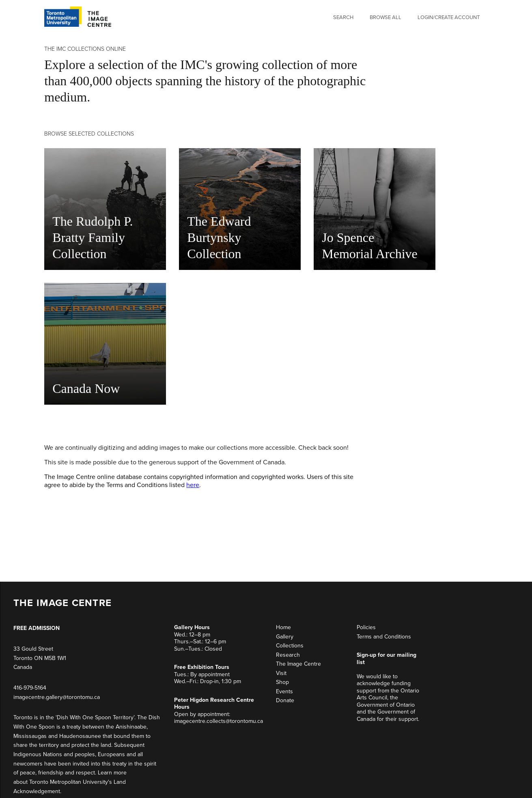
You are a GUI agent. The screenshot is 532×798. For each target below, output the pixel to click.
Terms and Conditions (384, 637)
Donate (285, 700)
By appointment (210, 674)
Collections (290, 646)
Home (283, 627)
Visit (281, 673)
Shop (282, 682)
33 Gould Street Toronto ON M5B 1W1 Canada (40, 658)
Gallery (285, 637)
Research (288, 655)
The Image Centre (298, 664)
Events (284, 691)
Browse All (386, 17)
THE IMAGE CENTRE (62, 603)
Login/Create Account (449, 17)
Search (343, 17)
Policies (366, 627)
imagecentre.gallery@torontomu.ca (57, 697)
